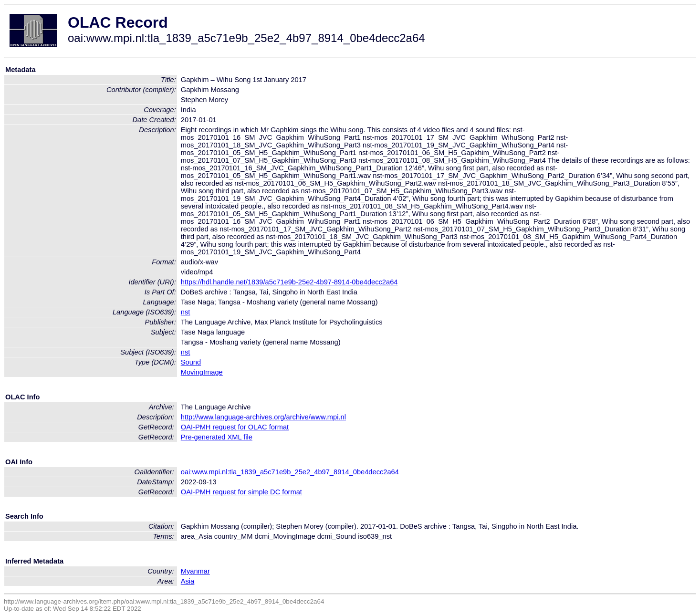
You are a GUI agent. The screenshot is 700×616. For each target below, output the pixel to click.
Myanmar (195, 571)
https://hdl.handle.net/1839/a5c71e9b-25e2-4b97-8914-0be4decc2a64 (289, 282)
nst (186, 312)
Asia (188, 581)
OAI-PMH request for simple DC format (241, 492)
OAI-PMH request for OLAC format (235, 427)
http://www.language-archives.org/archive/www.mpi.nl (263, 417)
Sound (191, 362)
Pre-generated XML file (217, 437)
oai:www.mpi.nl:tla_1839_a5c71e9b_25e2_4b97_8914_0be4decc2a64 (290, 472)
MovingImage (202, 372)
